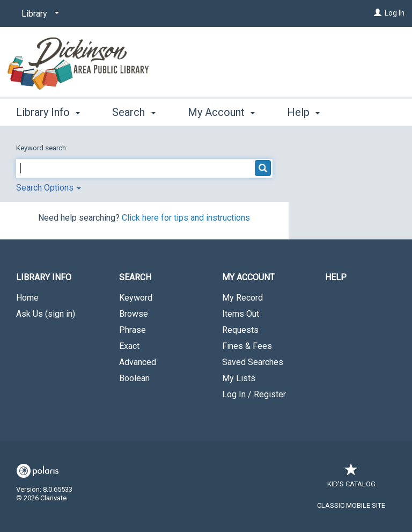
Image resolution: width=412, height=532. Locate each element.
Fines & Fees (247, 346)
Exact (129, 346)
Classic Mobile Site (351, 505)
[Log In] (378, 13)
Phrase (133, 330)
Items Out (241, 314)
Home (27, 298)
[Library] (38, 14)
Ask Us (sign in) (46, 314)
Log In (395, 13)
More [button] (308, 112)
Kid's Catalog (351, 479)
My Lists (239, 378)
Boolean (134, 378)
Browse (134, 314)
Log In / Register (254, 394)
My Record (242, 298)
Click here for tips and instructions (186, 218)
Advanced (138, 362)
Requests (240, 330)
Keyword (136, 298)
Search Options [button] (49, 188)
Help (336, 277)
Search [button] (134, 111)
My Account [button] (221, 111)
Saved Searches (253, 362)
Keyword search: (43, 148)
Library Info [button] (48, 111)
